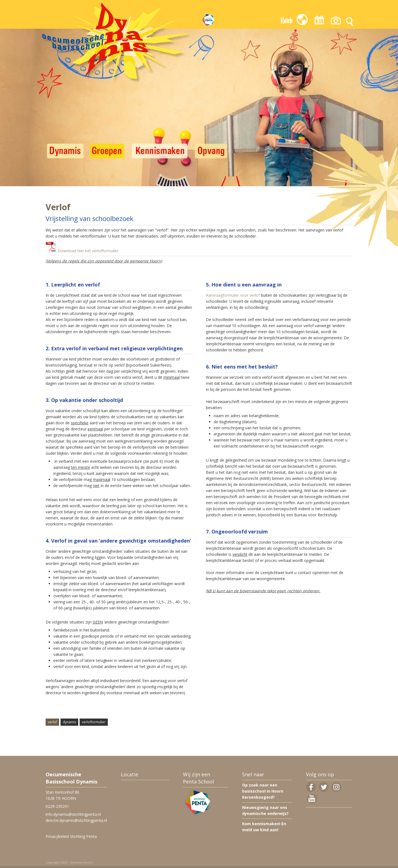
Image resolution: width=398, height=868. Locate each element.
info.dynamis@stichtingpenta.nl (73, 814)
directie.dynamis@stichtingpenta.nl (76, 820)
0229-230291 (57, 806)
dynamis (69, 722)
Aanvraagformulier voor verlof (233, 295)
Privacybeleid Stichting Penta (71, 836)
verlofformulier (94, 722)
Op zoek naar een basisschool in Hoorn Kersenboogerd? (263, 791)
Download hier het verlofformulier (88, 251)
